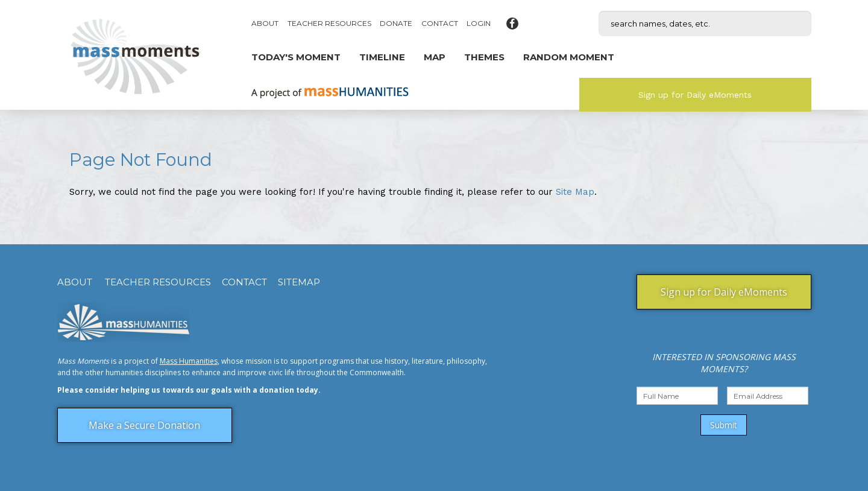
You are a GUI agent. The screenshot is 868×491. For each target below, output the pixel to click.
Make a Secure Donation (144, 425)
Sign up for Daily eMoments (695, 95)
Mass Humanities (189, 361)
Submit (724, 425)
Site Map (575, 192)
